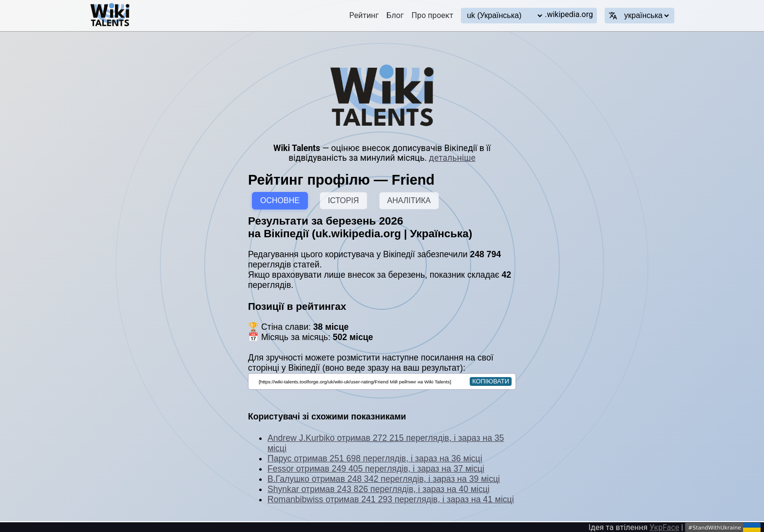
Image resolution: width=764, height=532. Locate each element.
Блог (395, 15)
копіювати (491, 381)
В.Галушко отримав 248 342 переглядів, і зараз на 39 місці (384, 479)
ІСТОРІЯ (344, 200)
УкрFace (664, 527)
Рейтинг (364, 15)
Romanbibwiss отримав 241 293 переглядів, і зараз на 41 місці (391, 499)
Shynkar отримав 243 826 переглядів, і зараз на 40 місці (379, 489)
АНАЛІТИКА (409, 200)
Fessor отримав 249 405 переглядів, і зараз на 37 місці (376, 469)
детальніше (452, 158)
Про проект (433, 15)
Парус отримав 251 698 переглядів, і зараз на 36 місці (375, 458)
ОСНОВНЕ (280, 200)
